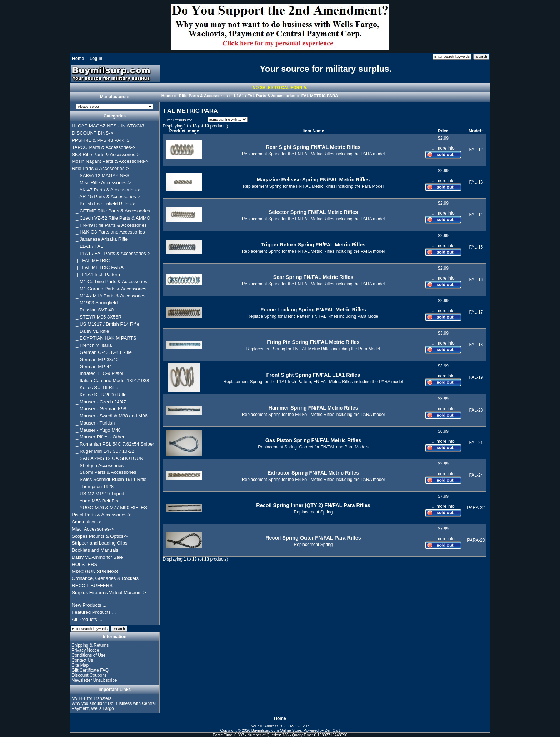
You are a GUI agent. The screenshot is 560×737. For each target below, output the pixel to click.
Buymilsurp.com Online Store (276, 730)
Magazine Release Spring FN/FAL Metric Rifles (313, 180)
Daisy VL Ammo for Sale (97, 557)
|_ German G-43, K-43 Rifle (102, 352)
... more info (443, 148)
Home (78, 59)
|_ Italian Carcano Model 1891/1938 (110, 380)
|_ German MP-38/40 (95, 359)
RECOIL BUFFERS (92, 585)
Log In (96, 59)
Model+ (476, 131)
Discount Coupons (89, 675)
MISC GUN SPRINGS (95, 571)
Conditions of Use (89, 655)
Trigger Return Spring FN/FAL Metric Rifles (313, 245)
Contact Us (82, 660)
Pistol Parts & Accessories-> (101, 515)
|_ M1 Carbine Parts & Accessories (109, 282)
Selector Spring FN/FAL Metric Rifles (313, 212)
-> (100, 168)
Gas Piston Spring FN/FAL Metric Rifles (313, 440)
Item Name (313, 131)
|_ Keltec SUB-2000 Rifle (99, 395)
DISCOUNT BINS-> (92, 133)
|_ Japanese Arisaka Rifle (100, 239)
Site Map (80, 665)
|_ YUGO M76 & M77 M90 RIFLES (109, 508)
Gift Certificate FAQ (90, 670)
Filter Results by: (178, 120)
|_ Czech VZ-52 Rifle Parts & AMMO (111, 218)
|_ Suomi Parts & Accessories (104, 472)
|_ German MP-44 (92, 367)
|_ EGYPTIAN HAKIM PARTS (104, 338)
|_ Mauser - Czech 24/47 (99, 402)
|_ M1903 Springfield (95, 303)
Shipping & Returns (90, 645)
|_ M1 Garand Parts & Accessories (109, 289)
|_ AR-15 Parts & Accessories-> (106, 197)
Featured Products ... (94, 612)
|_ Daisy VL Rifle (90, 331)
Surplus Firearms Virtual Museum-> (109, 593)
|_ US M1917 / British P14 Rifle (106, 324)
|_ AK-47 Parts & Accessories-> (106, 190)
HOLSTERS (84, 564)
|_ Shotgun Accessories (98, 465)
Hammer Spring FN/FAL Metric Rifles (313, 408)
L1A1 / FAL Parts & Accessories (265, 96)
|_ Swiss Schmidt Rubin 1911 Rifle (109, 479)
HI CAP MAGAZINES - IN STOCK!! (109, 126)
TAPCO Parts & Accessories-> (103, 147)
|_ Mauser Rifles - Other (98, 437)
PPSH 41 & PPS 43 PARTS (101, 140)
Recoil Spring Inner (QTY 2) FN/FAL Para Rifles (313, 505)
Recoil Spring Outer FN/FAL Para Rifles (313, 538)
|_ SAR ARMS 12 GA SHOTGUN (107, 458)
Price (443, 131)
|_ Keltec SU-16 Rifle (95, 388)
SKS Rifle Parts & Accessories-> (106, 154)
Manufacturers (115, 97)
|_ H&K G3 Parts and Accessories (108, 232)
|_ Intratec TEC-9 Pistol (97, 373)
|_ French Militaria (92, 345)
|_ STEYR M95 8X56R (97, 317)
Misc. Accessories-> (93, 529)
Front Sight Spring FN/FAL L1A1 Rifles (313, 375)
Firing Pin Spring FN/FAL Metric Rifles (313, 342)
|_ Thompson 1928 (93, 487)
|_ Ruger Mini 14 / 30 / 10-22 (103, 451)
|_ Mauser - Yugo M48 (96, 430)
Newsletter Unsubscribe (94, 680)
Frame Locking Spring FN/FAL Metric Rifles (313, 310)
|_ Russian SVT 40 (93, 310)
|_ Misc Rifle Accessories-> (101, 183)
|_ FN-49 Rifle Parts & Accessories (109, 225)
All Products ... (87, 619)
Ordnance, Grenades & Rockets (105, 578)
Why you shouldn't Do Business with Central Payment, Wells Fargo (114, 706)
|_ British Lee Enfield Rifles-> (103, 204)
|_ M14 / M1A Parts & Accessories (109, 296)
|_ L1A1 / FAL (87, 246)
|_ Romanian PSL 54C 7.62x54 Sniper (113, 444)
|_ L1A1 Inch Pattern (96, 274)
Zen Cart (332, 730)
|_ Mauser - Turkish (93, 423)
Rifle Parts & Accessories (203, 96)
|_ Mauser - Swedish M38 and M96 (110, 416)
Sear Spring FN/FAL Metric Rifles (313, 277)
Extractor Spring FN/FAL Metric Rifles (313, 473)
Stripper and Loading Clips (99, 543)
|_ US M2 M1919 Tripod (98, 494)
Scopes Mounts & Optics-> (100, 536)
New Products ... (89, 605)
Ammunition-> (86, 522)
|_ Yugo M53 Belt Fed (96, 501)
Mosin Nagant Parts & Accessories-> (110, 161)
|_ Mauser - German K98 (99, 409)
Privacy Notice (86, 650)
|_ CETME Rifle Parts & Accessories (111, 211)
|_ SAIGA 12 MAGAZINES (101, 176)
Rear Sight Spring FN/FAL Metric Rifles (313, 147)
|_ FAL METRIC (91, 260)
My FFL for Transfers (92, 698)
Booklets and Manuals (95, 550)
